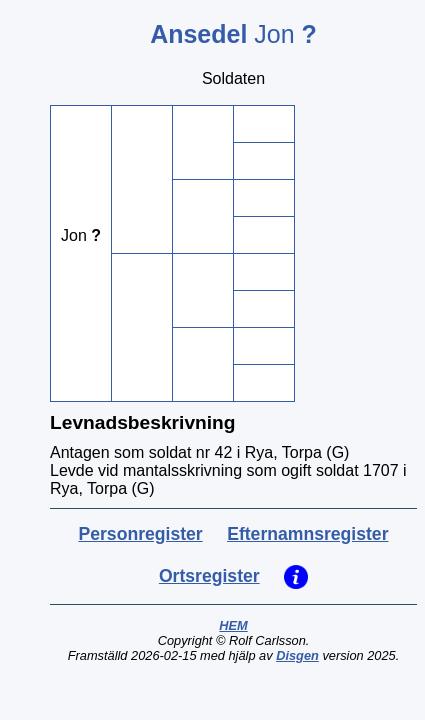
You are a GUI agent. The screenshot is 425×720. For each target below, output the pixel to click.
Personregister (141, 534)
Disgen (297, 655)
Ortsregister (209, 576)
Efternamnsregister (307, 534)
